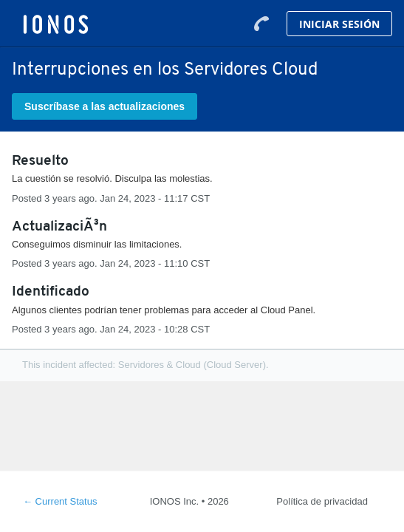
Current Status (60, 501)
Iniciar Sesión (339, 24)
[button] (105, 106)
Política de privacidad (322, 501)
